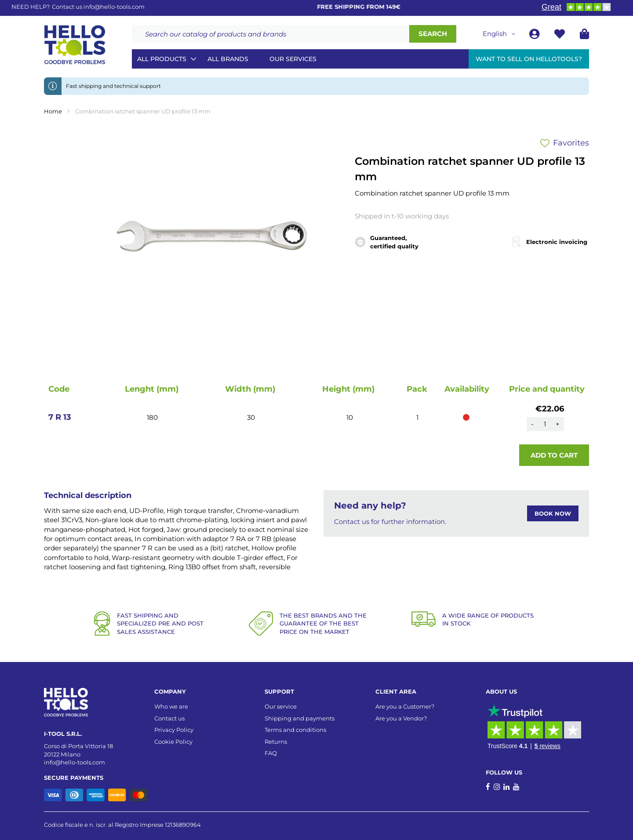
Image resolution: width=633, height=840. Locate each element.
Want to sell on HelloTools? (529, 59)
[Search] (433, 34)
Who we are (171, 706)
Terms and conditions (295, 730)
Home (53, 111)
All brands (228, 59)
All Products (162, 59)
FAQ (271, 753)
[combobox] (271, 34)
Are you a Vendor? (401, 718)
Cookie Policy (173, 742)
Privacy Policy (174, 730)
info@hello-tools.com (114, 7)
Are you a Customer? (405, 706)
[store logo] (75, 45)
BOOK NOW (553, 513)
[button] (500, 34)
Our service (281, 706)
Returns (276, 742)
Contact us (169, 718)
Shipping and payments (300, 718)
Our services (293, 59)
